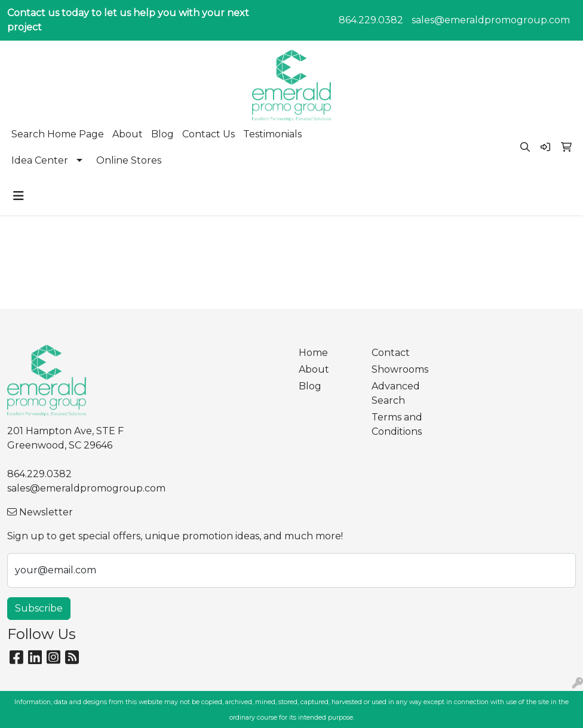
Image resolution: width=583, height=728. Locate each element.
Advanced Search (396, 393)
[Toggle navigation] (19, 196)
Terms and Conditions (397, 424)
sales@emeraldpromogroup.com (491, 20)
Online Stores (129, 160)
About (128, 134)
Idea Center (40, 160)
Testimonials (272, 134)
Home (313, 353)
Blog (162, 134)
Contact (391, 353)
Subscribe (39, 608)
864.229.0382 (371, 20)
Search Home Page (58, 134)
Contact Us (208, 134)
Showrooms (400, 369)
